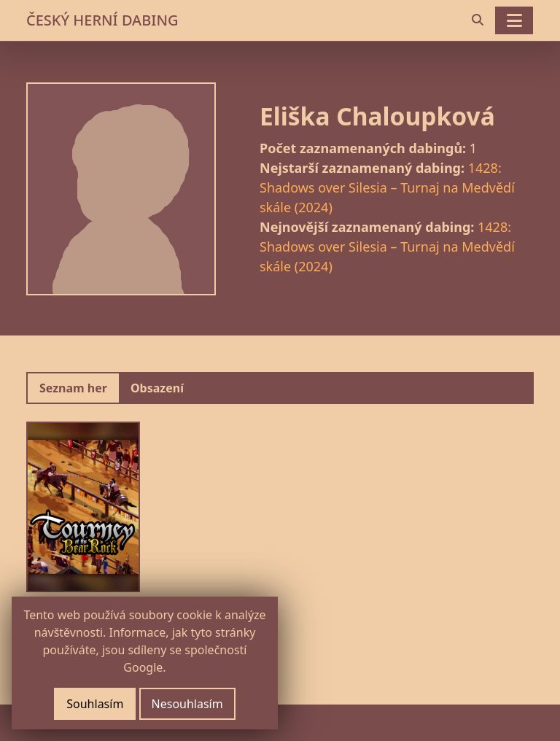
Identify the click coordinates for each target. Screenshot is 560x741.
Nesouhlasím (187, 704)
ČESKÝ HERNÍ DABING (102, 20)
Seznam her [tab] (73, 388)
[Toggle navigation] (514, 20)
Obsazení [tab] (157, 388)
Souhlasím (95, 704)
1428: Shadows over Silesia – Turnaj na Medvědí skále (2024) (387, 187)
